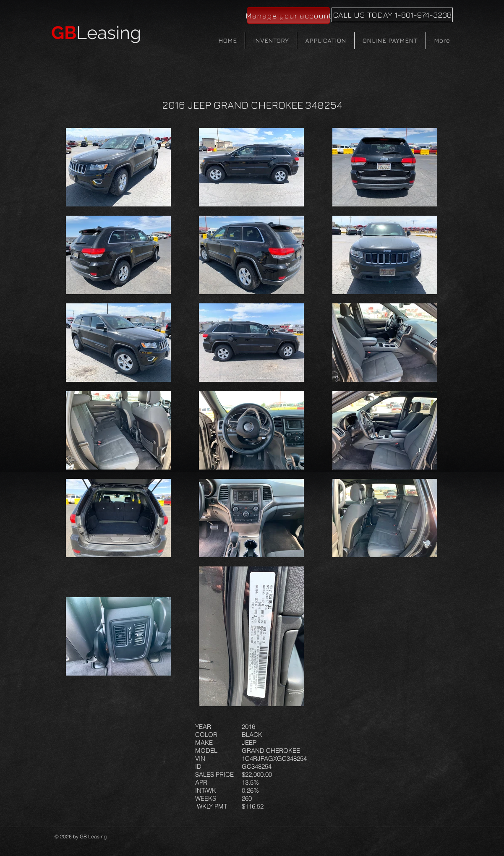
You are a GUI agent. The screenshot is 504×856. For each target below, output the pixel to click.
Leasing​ (96, 33)
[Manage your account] (289, 16)
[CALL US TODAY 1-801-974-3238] (392, 15)
